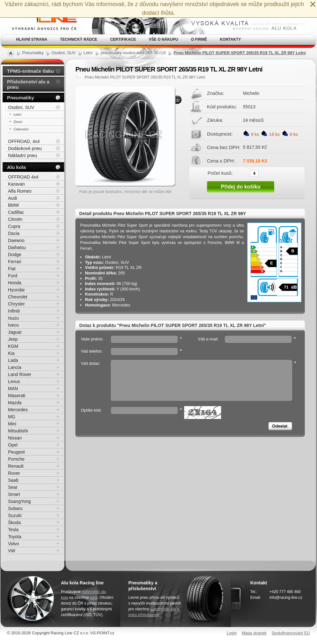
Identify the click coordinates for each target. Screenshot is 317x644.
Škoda (14, 523)
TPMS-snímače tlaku (30, 71)
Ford (13, 276)
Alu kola (16, 167)
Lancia (15, 367)
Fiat (12, 269)
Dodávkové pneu (25, 148)
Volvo (13, 544)
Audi (13, 198)
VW (12, 551)
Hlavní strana (32, 39)
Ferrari (15, 262)
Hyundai (16, 290)
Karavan (16, 184)
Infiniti (14, 311)
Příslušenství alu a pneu (28, 84)
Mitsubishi (18, 431)
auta (94, 598)
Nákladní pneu (22, 155)
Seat (13, 487)
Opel (13, 445)
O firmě (199, 39)
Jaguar (15, 332)
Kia (11, 353)
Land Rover (20, 374)
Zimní (18, 122)
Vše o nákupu (163, 39)
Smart (14, 494)
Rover (14, 473)
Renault (16, 466)
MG (12, 417)
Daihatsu (17, 247)
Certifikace (123, 39)
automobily (159, 609)
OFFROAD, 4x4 (24, 141)
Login (232, 633)
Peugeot (16, 452)
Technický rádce (79, 39)
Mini (12, 424)
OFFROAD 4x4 (23, 177)
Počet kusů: (220, 173)
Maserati (17, 396)
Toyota (15, 537)
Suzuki (15, 515)
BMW (13, 205)
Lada (13, 360)
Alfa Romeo (20, 191)
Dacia (14, 233)
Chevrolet (18, 297)
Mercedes (18, 410)
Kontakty (230, 39)
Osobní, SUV (21, 107)
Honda (15, 283)
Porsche (16, 459)
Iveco (13, 325)
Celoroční (21, 129)
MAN (13, 389)
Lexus (14, 381)
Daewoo (16, 240)
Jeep (13, 339)
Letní (17, 114)
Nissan (15, 438)
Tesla (13, 530)
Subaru (15, 508)
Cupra (14, 226)
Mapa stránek (254, 633)
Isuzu (13, 318)
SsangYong (19, 501)
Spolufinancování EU (291, 633)
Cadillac (16, 212)
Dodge (15, 255)
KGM (13, 346)
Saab (13, 480)
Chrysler (16, 304)
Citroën (15, 219)
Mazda (15, 403)
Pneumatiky (21, 98)
